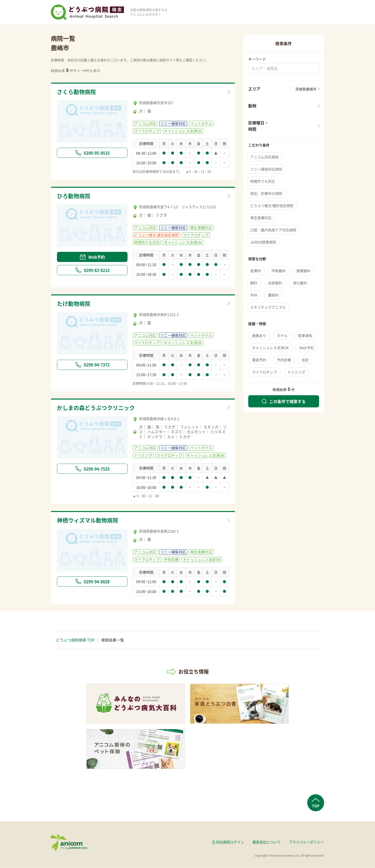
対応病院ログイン (230, 842)
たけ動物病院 (74, 304)
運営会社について (266, 842)
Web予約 (92, 257)
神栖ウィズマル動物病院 (89, 521)
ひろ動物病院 (74, 196)
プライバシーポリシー (306, 842)
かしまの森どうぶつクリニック (98, 408)
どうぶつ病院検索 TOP (75, 640)
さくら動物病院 (77, 92)
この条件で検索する (284, 401)
